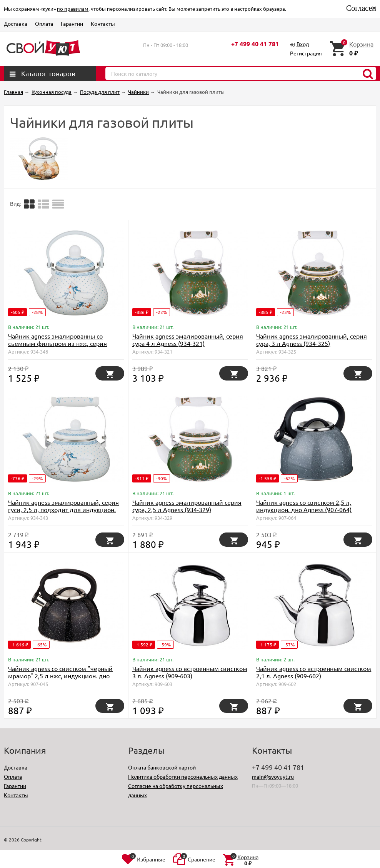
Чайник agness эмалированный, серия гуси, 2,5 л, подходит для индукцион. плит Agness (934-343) (63, 509)
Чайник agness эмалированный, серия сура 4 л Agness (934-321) (188, 340)
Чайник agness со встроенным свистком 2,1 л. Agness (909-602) (314, 672)
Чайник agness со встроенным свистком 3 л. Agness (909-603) (190, 672)
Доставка (16, 23)
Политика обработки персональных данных (183, 776)
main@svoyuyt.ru (273, 776)
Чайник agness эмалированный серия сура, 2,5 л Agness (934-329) (187, 506)
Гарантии (72, 23)
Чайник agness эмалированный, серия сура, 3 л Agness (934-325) (312, 340)
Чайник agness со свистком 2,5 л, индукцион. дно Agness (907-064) (304, 506)
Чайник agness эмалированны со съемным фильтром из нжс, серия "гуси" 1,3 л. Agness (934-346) (57, 343)
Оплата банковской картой (162, 767)
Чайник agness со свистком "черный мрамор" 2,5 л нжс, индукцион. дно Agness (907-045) (60, 676)
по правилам (73, 9)
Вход (303, 44)
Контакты (103, 23)
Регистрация (306, 53)
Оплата (44, 23)
